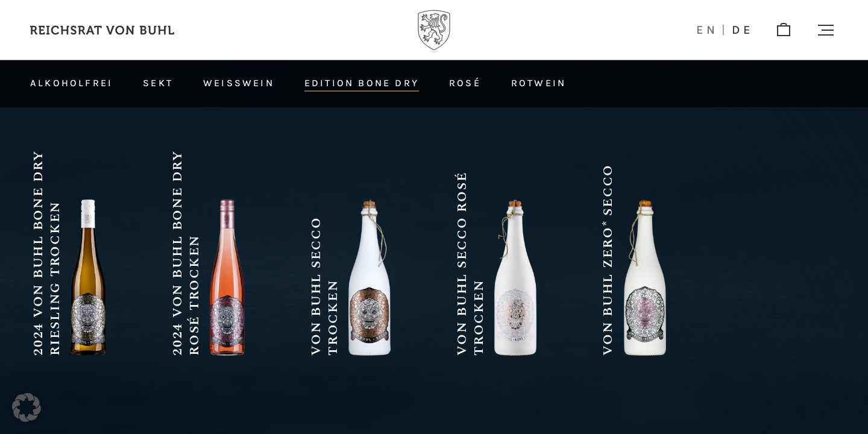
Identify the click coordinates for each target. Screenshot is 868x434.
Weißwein (239, 83)
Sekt (158, 83)
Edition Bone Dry (362, 83)
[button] (826, 30)
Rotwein (539, 83)
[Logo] (434, 30)
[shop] (784, 30)
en (707, 30)
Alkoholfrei (71, 83)
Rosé (465, 83)
